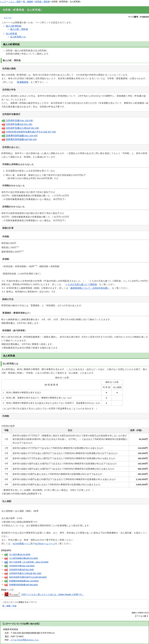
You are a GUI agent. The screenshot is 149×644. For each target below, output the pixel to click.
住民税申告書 (22, 566)
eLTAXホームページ (45, 544)
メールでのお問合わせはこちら (25, 640)
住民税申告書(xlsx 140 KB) (17, 120)
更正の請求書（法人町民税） (29, 562)
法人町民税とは (18, 37)
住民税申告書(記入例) (25, 573)
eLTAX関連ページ (22, 544)
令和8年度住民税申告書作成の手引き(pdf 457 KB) (29, 132)
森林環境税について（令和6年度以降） (90, 288)
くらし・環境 (15, 2)
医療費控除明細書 (24, 581)
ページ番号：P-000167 (138, 17)
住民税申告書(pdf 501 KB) (17, 124)
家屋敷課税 (23, 82)
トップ (3, 2)
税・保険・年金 (9, 606)
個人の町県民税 (14, 26)
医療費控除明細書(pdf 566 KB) (19, 139)
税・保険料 (28, 2)
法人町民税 (11, 34)
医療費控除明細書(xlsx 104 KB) (20, 136)
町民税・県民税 (43, 2)
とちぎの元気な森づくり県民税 (81, 284)
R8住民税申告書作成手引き (28, 577)
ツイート (8, 18)
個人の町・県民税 (19, 29)
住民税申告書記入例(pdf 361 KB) (20, 128)
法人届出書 (20, 554)
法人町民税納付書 (24, 558)
